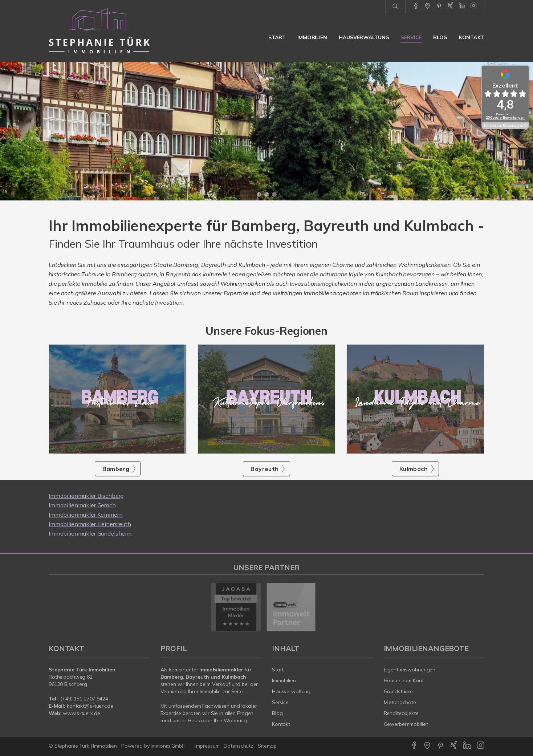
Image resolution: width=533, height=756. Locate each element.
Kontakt (471, 37)
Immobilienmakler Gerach (82, 505)
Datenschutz (239, 746)
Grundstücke (398, 691)
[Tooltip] (525, 126)
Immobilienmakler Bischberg (86, 496)
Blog (440, 37)
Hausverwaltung (364, 37)
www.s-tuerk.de (81, 713)
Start (277, 37)
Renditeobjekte (401, 713)
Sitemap (267, 746)
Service (411, 37)
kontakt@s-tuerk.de (90, 706)
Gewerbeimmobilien (406, 724)
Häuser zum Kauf (404, 680)
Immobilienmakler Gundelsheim (90, 533)
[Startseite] (99, 31)
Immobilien (312, 37)
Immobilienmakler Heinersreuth (90, 524)
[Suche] (395, 7)
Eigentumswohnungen (410, 670)
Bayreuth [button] (265, 469)
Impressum (207, 746)
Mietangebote (400, 702)
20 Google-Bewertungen (505, 117)
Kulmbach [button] (414, 469)
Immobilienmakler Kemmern (86, 515)
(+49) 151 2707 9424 (84, 699)
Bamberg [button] (116, 469)
